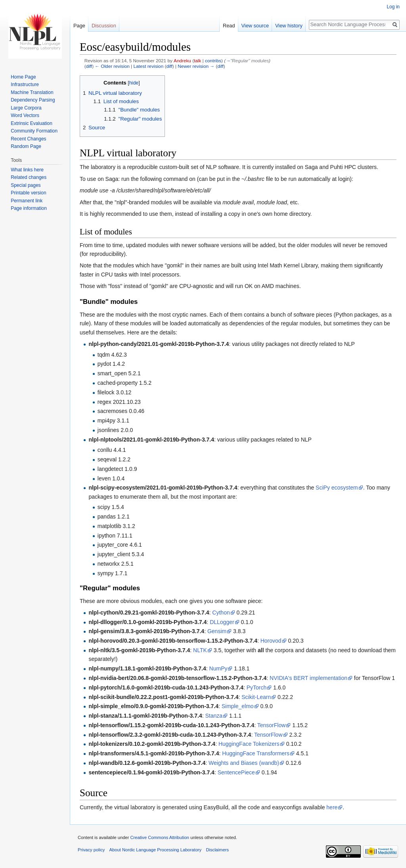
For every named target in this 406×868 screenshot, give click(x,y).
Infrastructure (25, 84)
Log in (393, 7)
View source (255, 26)
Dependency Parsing (33, 100)
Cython (221, 613)
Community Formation (34, 131)
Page (79, 26)
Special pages (26, 185)
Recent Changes (28, 139)
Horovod (271, 641)
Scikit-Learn (256, 697)
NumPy (218, 668)
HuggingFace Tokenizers (249, 744)
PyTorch (257, 687)
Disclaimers (217, 850)
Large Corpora (26, 108)
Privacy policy (91, 850)
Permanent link (27, 201)
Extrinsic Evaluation (32, 123)
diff (89, 66)
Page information (29, 208)
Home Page (23, 77)
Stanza (214, 716)
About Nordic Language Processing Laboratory (156, 850)
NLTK (200, 650)
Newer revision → (196, 66)
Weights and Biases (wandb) (244, 763)
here (332, 807)
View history (289, 26)
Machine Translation (32, 92)
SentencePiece (236, 772)
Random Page (26, 146)
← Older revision (112, 66)
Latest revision (148, 66)
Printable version (28, 193)
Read (229, 26)
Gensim (217, 631)
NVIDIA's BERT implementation (308, 678)
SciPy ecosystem (337, 488)
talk (197, 60)
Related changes (29, 177)
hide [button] (134, 83)
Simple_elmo (238, 706)
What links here (27, 170)
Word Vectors (25, 115)
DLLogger (222, 622)
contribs (213, 60)
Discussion (104, 26)
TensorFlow (272, 725)
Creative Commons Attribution (160, 837)
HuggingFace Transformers (256, 753)
